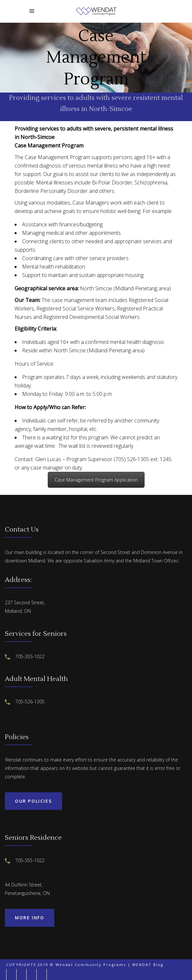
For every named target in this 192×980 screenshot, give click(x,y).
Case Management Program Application (96, 480)
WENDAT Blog (148, 965)
